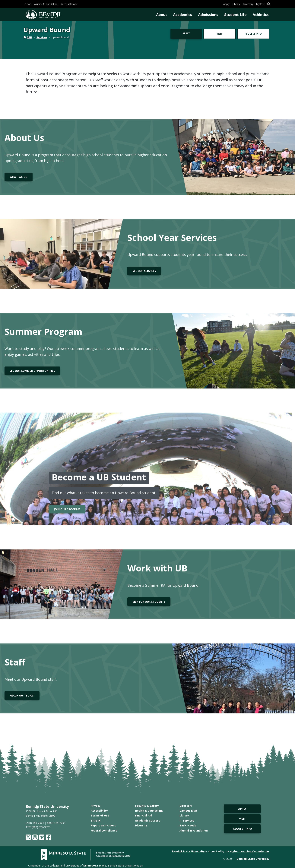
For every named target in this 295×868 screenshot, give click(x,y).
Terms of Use (100, 815)
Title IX (95, 821)
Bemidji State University (47, 806)
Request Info (253, 34)
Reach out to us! (22, 695)
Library (236, 4)
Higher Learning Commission (249, 851)
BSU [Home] (28, 37)
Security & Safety (147, 806)
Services (42, 37)
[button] (269, 4)
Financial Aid (144, 815)
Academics (183, 15)
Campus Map (188, 811)
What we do (19, 177)
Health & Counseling (149, 811)
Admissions (208, 15)
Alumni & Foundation (46, 4)
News (28, 4)
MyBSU (260, 4)
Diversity (141, 825)
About (162, 15)
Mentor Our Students (149, 602)
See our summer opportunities (32, 371)
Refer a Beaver (69, 4)
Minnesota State (95, 865)
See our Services (144, 271)
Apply (226, 4)
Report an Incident (103, 825)
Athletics (261, 15)
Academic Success (148, 821)
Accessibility (99, 811)
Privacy (96, 806)
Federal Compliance (104, 830)
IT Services (187, 821)
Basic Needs (188, 825)
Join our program (67, 509)
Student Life (235, 15)
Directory (248, 4)
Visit (219, 34)
